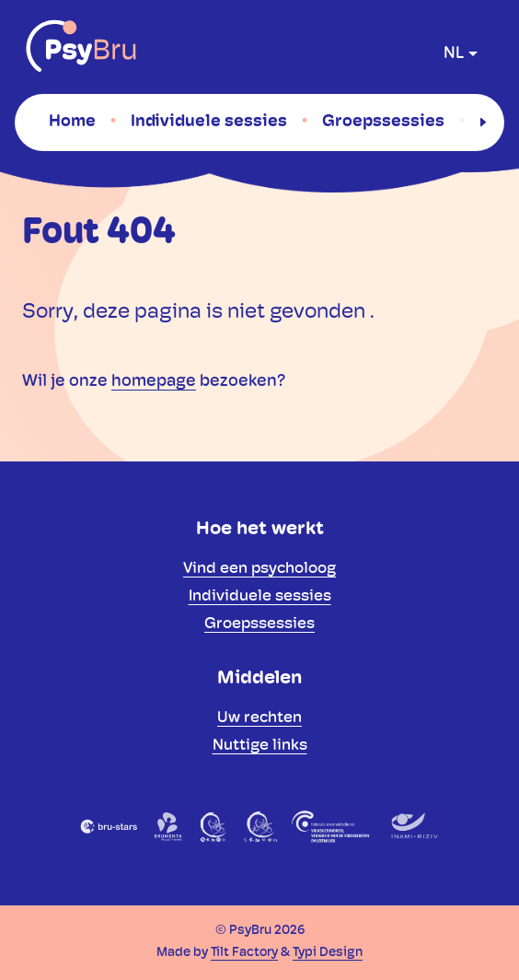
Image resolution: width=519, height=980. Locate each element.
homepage (154, 382)
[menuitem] (72, 122)
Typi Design (328, 953)
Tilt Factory (244, 953)
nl (454, 54)
